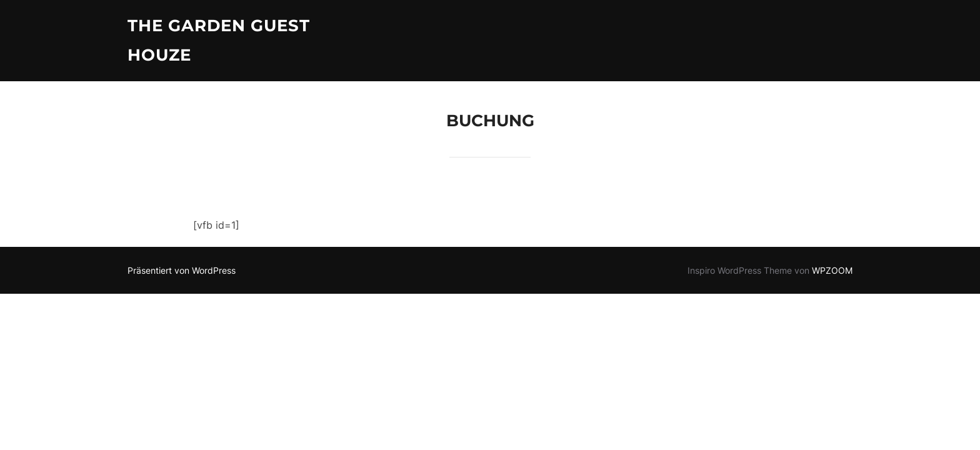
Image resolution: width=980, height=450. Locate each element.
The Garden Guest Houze (219, 40)
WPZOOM (832, 270)
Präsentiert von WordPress (182, 270)
